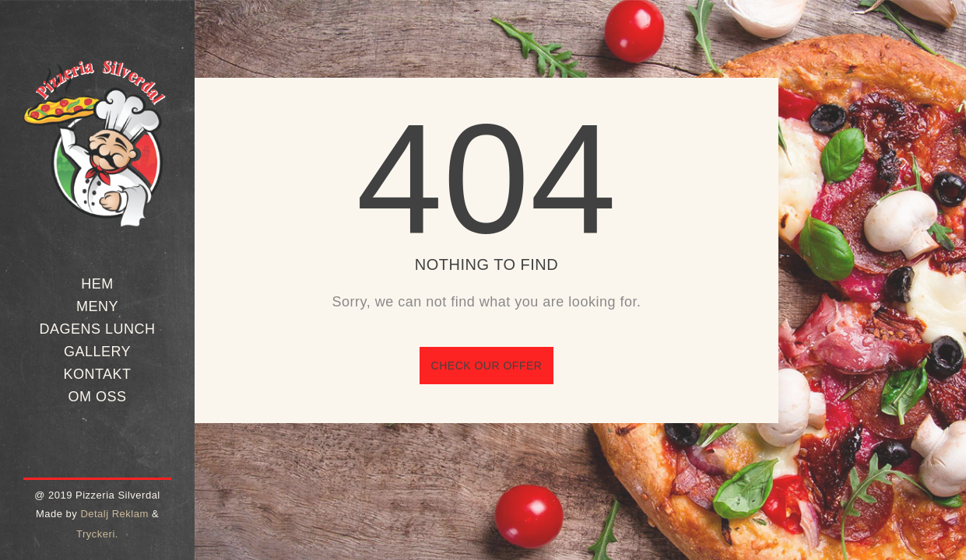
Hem (97, 284)
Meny (97, 306)
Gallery (97, 352)
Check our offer (487, 366)
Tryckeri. (97, 534)
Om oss (97, 397)
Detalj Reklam (114, 514)
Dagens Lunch (97, 329)
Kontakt (97, 374)
